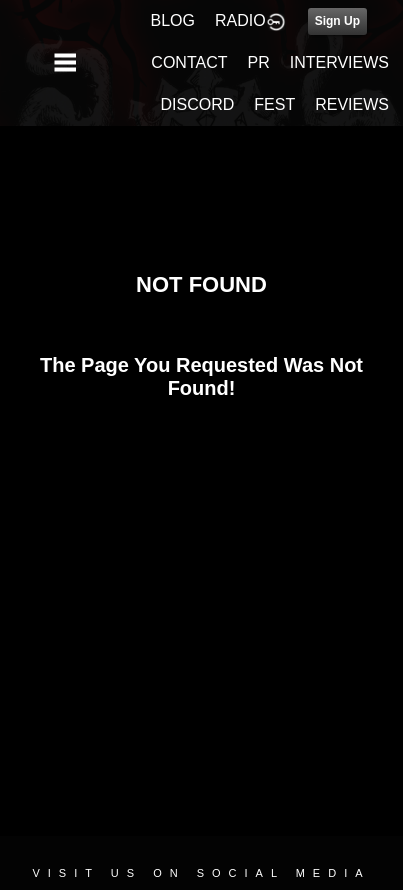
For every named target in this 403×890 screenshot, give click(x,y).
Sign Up (337, 21)
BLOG (173, 20)
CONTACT (189, 62)
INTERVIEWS (339, 62)
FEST (274, 104)
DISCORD (198, 104)
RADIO (240, 20)
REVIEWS (352, 104)
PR (258, 62)
